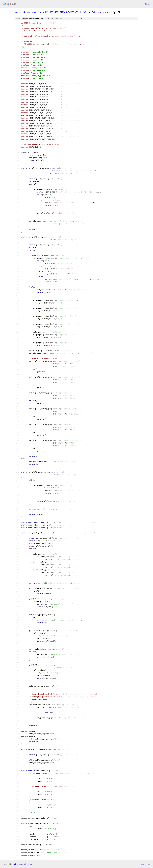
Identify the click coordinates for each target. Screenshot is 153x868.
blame (80, 18)
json (148, 864)
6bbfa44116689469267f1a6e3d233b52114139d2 (63, 12)
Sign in (148, 4)
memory (108, 12)
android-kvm (22, 12)
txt (142, 864)
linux (33, 12)
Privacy (22, 864)
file (66, 18)
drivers (97, 12)
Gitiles (15, 864)
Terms (29, 864)
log (73, 18)
